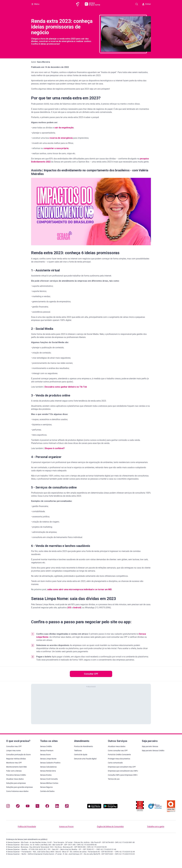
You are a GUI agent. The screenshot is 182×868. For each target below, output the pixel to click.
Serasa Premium (47, 751)
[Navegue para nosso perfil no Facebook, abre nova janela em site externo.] (47, 807)
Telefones (78, 751)
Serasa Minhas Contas (49, 783)
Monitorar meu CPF (14, 763)
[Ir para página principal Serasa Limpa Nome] (92, 4)
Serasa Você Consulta (49, 779)
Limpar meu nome (13, 751)
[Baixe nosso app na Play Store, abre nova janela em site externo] (110, 808)
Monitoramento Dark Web (16, 767)
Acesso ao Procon (66, 827)
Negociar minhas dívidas (16, 759)
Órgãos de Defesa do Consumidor (110, 827)
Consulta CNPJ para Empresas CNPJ (123, 775)
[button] (91, 212)
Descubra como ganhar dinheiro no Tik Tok (66, 387)
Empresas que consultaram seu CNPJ (123, 771)
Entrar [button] (147, 4)
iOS (69, 608)
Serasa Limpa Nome (48, 759)
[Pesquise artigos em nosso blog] (137, 4)
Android (77, 608)
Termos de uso (114, 779)
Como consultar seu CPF (118, 751)
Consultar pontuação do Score (18, 755)
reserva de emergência (61, 138)
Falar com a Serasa (14, 771)
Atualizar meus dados (15, 779)
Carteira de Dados (47, 791)
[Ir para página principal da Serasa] (79, 4)
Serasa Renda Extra (48, 771)
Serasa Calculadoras (48, 767)
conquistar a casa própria (56, 148)
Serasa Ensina (46, 775)
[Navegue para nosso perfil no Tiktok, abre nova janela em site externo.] (18, 807)
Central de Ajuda (81, 755)
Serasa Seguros (46, 787)
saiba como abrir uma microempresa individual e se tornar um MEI (79, 589)
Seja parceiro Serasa (150, 746)
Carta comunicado (115, 763)
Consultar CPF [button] (91, 674)
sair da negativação (64, 128)
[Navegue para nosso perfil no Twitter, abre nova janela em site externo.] (37, 807)
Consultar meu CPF (14, 746)
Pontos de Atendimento (84, 746)
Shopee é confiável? (55, 448)
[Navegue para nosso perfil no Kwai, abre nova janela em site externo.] (67, 807)
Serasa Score (45, 755)
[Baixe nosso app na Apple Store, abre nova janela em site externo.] (94, 808)
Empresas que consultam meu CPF (122, 767)
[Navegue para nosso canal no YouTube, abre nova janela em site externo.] (28, 807)
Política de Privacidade (27, 827)
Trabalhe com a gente (156, 827)
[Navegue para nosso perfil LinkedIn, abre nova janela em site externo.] (57, 807)
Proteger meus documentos (119, 759)
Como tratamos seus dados (17, 791)
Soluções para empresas (16, 783)
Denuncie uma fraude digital (85, 759)
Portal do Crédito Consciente (119, 755)
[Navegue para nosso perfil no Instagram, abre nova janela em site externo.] (8, 807)
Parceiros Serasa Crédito (16, 775)
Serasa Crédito (46, 746)
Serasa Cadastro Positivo (50, 763)
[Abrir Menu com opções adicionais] (35, 4)
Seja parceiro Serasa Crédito (153, 751)
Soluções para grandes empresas (19, 787)
